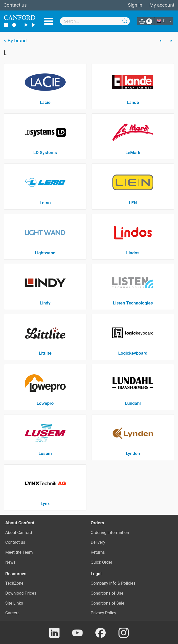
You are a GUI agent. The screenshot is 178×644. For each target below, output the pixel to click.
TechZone (14, 583)
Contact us (15, 5)
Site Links (14, 603)
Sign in (135, 5)
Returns (98, 552)
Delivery (98, 542)
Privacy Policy (103, 613)
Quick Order (102, 562)
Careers (13, 613)
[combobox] (95, 21)
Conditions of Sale (108, 603)
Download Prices (21, 593)
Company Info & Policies (113, 583)
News (11, 562)
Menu (49, 21)
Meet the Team (19, 552)
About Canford (19, 533)
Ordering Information (110, 533)
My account (162, 5)
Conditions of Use (107, 593)
